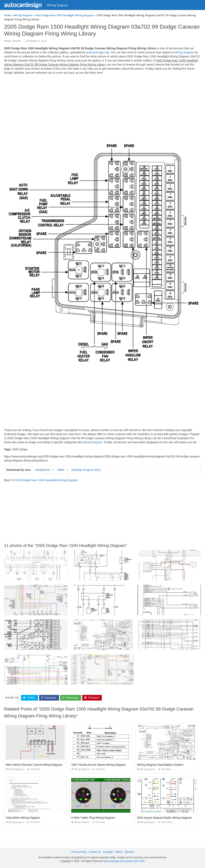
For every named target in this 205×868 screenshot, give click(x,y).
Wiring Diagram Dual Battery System (160, 765)
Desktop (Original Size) (86, 470)
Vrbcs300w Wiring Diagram (23, 818)
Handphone (43, 470)
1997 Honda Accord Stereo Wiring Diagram (99, 765)
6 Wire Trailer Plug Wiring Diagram (93, 818)
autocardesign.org (98, 52)
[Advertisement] (102, 106)
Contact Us (95, 852)
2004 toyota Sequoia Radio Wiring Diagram (164, 818)
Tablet (61, 470)
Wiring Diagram (57, 5)
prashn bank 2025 (135, 861)
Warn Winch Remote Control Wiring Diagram (34, 765)
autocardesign (23, 5)
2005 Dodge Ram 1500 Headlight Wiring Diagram (46, 480)
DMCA (119, 852)
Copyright (108, 852)
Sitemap (129, 852)
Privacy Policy (79, 852)
